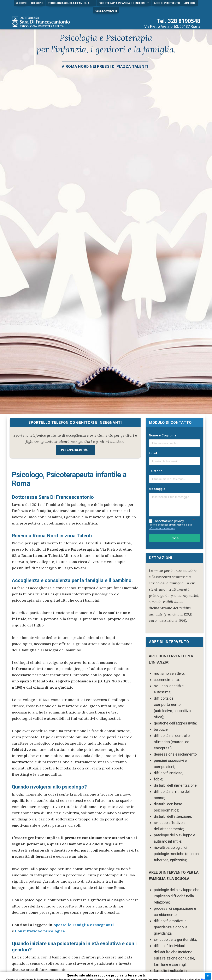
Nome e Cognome (163, 435)
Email (153, 453)
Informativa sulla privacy (162, 529)
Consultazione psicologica (40, 931)
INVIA (175, 538)
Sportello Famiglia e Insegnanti (84, 925)
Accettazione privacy (169, 521)
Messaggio (157, 489)
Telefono (156, 471)
